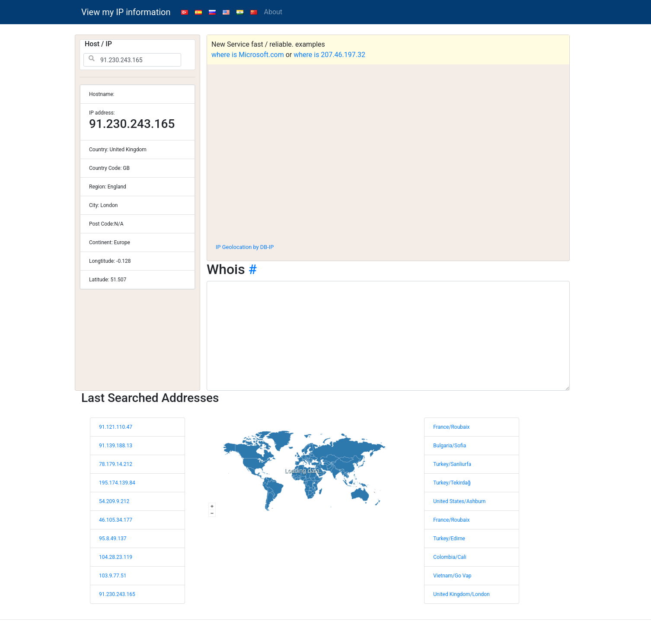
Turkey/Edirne (449, 539)
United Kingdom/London (461, 594)
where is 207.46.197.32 (329, 55)
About (273, 12)
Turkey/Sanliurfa (452, 464)
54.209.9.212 (114, 501)
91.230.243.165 (117, 594)
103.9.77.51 (113, 576)
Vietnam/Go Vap (452, 576)
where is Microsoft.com (248, 55)
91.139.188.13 (116, 446)
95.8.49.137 (113, 539)
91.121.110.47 (116, 427)
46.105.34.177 (116, 520)
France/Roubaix (451, 427)
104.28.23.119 (116, 557)
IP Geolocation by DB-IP (245, 247)
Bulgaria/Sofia (450, 446)
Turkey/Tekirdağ (452, 483)
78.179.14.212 (116, 464)
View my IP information (126, 12)
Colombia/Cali (450, 557)
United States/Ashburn (459, 501)
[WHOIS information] (388, 336)
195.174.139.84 (117, 483)
